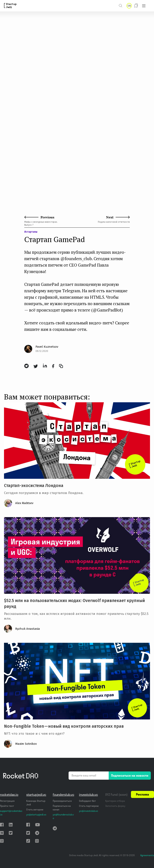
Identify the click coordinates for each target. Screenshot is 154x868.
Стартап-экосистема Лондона (34, 486)
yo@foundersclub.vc (63, 816)
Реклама (142, 794)
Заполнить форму (115, 806)
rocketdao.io (9, 795)
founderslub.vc (63, 795)
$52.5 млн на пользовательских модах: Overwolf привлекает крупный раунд (74, 604)
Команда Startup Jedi (36, 803)
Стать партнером (89, 806)
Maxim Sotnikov (26, 744)
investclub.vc (88, 795)
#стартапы (31, 232)
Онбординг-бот (87, 801)
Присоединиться (62, 801)
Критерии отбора (115, 801)
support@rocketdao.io (11, 813)
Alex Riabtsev (24, 503)
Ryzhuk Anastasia (28, 629)
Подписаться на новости (130, 775)
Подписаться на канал (62, 808)
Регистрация (7, 801)
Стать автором (35, 809)
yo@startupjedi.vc (36, 815)
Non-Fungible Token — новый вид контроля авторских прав (64, 726)
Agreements (147, 855)
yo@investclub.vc (89, 811)
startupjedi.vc (36, 795)
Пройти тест (7, 806)
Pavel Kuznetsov (47, 347)
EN (129, 6)
